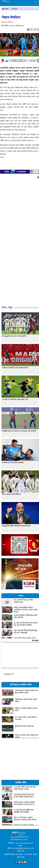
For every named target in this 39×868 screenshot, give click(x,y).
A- (32, 29)
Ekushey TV (9, 674)
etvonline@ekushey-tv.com (23, 848)
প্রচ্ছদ (5, 9)
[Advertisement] (19, 244)
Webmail (21, 851)
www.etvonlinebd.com (19, 837)
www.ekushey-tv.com (19, 839)
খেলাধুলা (14, 9)
